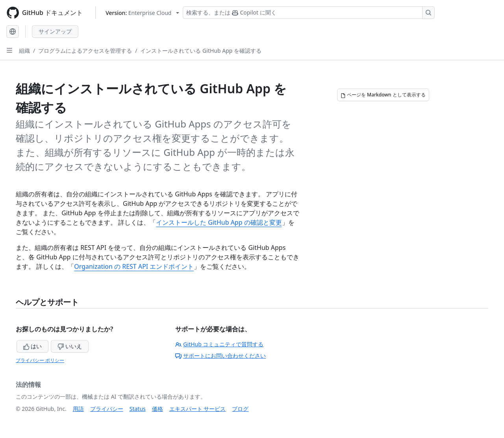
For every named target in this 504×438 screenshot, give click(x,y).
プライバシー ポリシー (40, 360)
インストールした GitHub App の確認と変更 (219, 222)
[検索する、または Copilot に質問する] (309, 13)
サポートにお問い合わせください (220, 356)
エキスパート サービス (198, 409)
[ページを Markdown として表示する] (383, 95)
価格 (157, 409)
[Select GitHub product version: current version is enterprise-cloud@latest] (142, 13)
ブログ (240, 409)
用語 (78, 409)
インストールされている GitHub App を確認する (201, 51)
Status (138, 409)
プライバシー (107, 409)
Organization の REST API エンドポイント (134, 266)
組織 (24, 51)
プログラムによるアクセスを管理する (85, 51)
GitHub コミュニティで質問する (219, 344)
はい (33, 346)
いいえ (70, 346)
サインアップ (55, 31)
